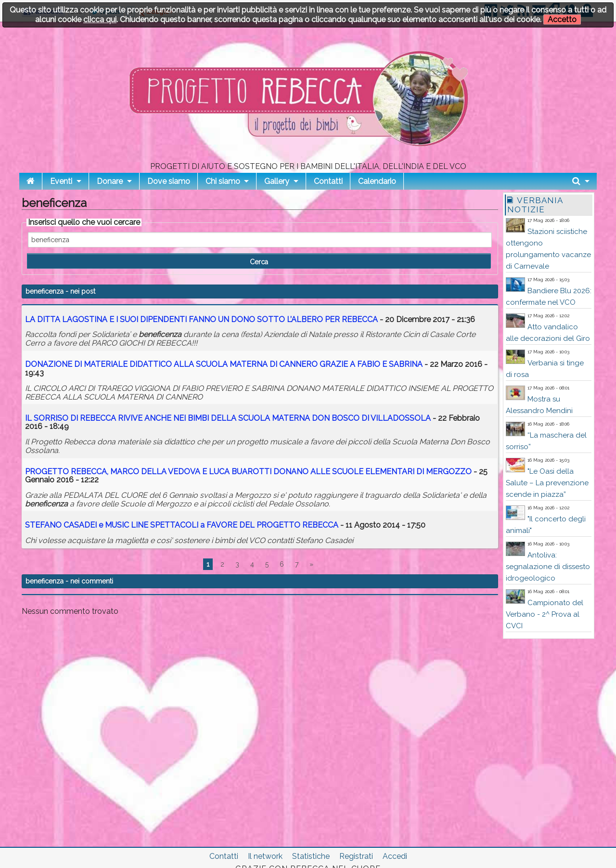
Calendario (377, 181)
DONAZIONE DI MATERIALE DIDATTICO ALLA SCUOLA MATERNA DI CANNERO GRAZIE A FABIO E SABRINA (224, 364)
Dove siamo (169, 181)
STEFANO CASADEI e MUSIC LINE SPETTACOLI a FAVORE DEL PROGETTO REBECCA (182, 525)
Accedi (395, 856)
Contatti (328, 181)
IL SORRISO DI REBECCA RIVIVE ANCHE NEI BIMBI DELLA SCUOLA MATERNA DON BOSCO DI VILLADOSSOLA (228, 418)
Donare (110, 181)
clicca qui (100, 19)
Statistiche (311, 856)
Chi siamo (223, 181)
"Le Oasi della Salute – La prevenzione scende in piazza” (547, 483)
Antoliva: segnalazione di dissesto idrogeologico (548, 567)
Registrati (356, 856)
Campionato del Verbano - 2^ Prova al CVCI (545, 614)
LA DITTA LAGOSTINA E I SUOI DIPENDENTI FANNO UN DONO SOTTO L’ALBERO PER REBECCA (201, 319)
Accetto (562, 19)
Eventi (61, 181)
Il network (265, 856)
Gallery (277, 181)
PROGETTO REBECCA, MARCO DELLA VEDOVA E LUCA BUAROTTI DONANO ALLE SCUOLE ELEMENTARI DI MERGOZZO (248, 472)
